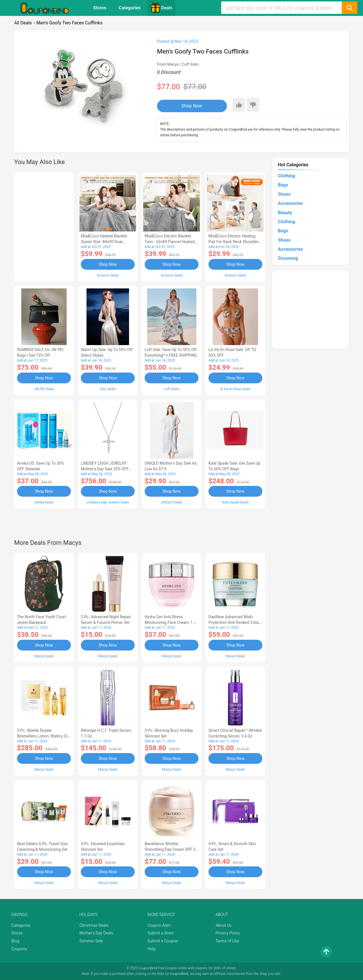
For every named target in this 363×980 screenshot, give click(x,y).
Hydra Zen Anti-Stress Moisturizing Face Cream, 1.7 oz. (170, 622)
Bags (283, 185)
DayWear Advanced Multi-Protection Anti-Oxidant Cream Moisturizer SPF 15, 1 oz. (235, 622)
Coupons (19, 949)
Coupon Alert (159, 925)
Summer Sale (91, 941)
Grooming (288, 258)
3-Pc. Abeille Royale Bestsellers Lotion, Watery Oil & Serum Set (43, 736)
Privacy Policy (228, 933)
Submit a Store (161, 933)
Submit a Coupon (163, 941)
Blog (15, 941)
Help (152, 949)
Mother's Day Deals (96, 933)
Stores (100, 8)
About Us (224, 925)
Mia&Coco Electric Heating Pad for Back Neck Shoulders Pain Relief (235, 242)
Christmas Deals (94, 925)
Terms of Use (227, 941)
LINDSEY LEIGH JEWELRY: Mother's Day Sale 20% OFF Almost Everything (105, 469)
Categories (130, 8)
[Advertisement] (44, 226)
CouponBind (179, 974)
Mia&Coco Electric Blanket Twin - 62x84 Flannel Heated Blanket (170, 242)
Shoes (284, 194)
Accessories (290, 203)
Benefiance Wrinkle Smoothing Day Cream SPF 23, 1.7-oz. (171, 849)
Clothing (286, 176)
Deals (161, 8)
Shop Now (192, 106)
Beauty (285, 213)
